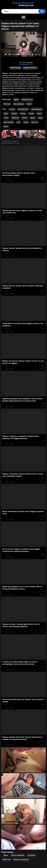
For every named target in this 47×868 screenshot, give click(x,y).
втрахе (31, 114)
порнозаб (15, 118)
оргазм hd (31, 855)
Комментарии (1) (30, 68)
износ (6, 126)
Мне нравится (14, 63)
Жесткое (7, 104)
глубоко (14, 114)
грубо (6, 114)
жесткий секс (23, 109)
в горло (12, 109)
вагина (23, 114)
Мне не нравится (17, 63)
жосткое (35, 122)
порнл (39, 114)
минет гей (7, 860)
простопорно (9, 122)
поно (19, 122)
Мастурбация (19, 104)
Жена (6, 855)
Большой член (27, 100)
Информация (15, 68)
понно (26, 122)
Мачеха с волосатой (21, 860)
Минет (29, 104)
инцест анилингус (18, 855)
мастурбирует (37, 109)
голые (6, 118)
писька (25, 118)
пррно (33, 118)
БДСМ (16, 100)
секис (40, 118)
